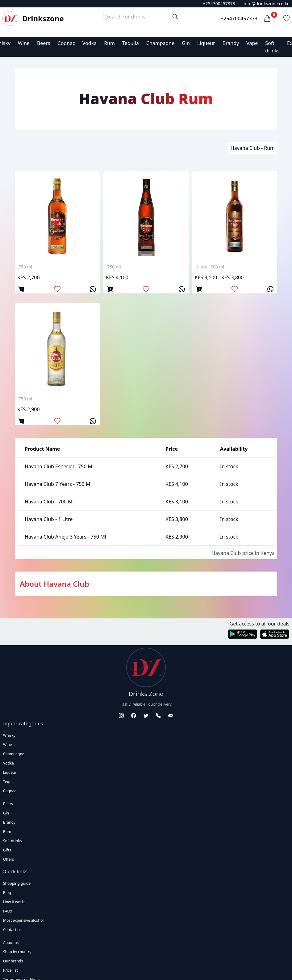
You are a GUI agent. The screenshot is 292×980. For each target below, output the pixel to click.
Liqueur (206, 43)
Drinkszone (43, 18)
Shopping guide (17, 883)
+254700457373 (219, 4)
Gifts (7, 850)
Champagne (161, 43)
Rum (109, 43)
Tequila (131, 43)
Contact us (12, 930)
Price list (10, 970)
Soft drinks (12, 841)
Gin (186, 43)
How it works (14, 902)
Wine (24, 43)
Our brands (13, 961)
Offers (8, 859)
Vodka (90, 43)
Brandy (231, 43)
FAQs (8, 911)
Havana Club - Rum (253, 148)
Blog (7, 893)
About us (11, 943)
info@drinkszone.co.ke (267, 4)
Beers (44, 43)
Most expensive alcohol (23, 920)
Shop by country (17, 952)
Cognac (66, 43)
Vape (252, 43)
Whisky (9, 735)
